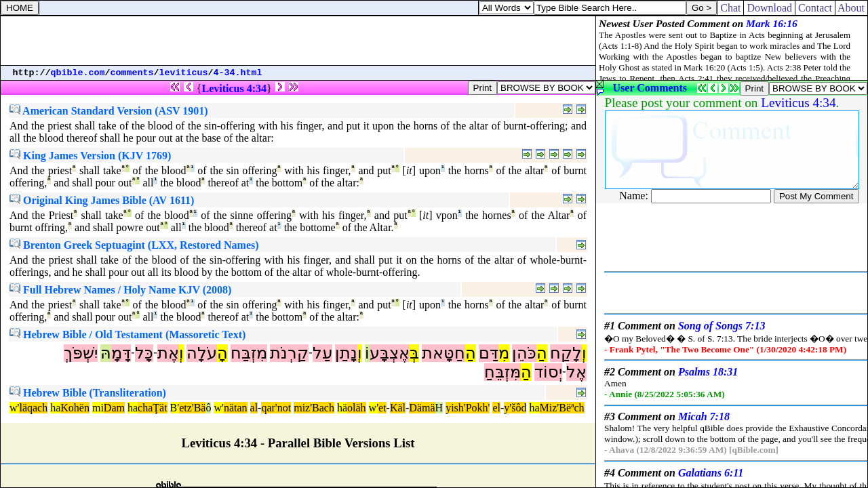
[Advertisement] (298, 41)
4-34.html (238, 73)
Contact (815, 8)
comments (132, 73)
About (851, 8)
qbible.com (78, 73)
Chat (730, 8)
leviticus (184, 73)
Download (769, 8)
